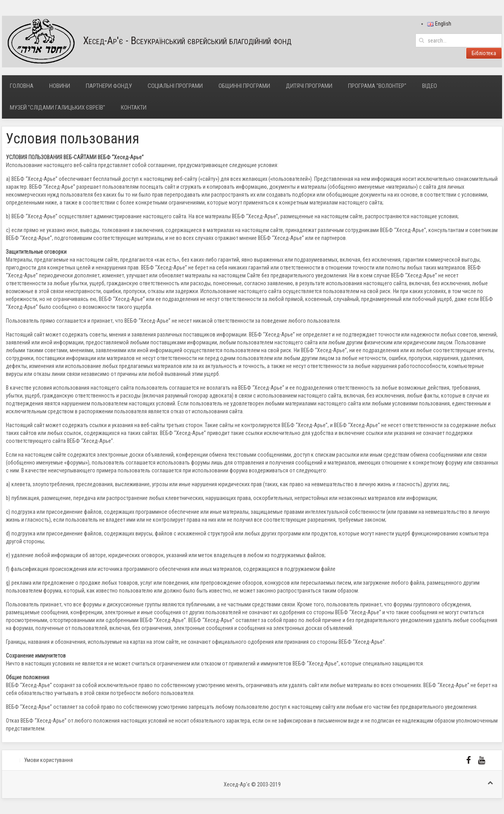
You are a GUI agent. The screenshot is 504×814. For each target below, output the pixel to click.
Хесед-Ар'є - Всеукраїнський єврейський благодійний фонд (147, 42)
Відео (430, 86)
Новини (60, 86)
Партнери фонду (109, 86)
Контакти (134, 108)
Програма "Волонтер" (377, 86)
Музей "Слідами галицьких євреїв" (57, 108)
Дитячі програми (309, 86)
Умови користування (48, 760)
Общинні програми (244, 86)
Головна (22, 86)
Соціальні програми (175, 86)
